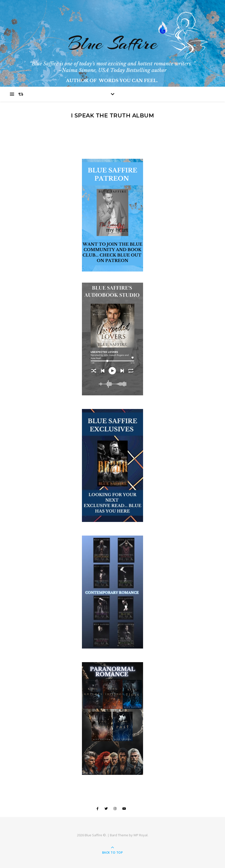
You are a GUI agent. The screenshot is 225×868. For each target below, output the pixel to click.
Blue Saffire (112, 43)
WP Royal (140, 835)
